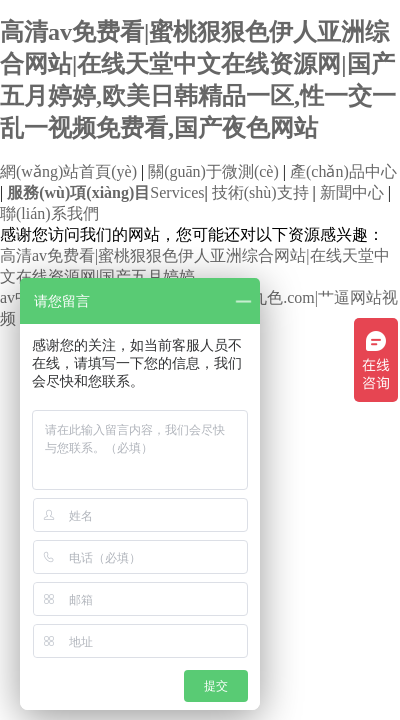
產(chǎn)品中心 (343, 171)
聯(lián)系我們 (49, 213)
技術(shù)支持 (260, 192)
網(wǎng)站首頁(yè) (68, 171)
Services (105, 192)
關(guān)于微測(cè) (213, 171)
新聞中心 (352, 192)
